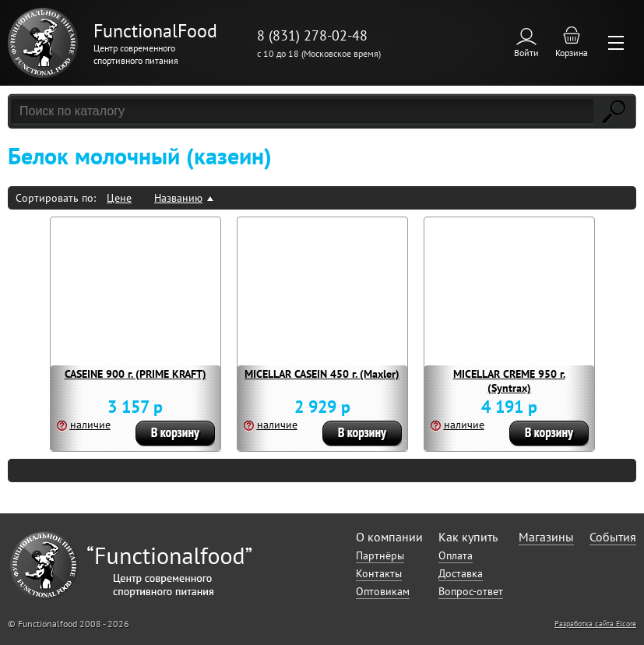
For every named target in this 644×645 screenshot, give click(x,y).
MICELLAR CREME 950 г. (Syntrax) (509, 381)
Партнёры (380, 555)
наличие (90, 425)
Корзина (572, 53)
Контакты (379, 573)
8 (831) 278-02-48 (312, 35)
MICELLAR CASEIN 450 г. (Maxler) (322, 374)
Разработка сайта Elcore (595, 624)
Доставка (461, 573)
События (613, 537)
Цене (119, 198)
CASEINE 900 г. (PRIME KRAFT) (135, 374)
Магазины (546, 537)
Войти (526, 53)
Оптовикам (383, 591)
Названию (178, 198)
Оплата (456, 555)
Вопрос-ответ (471, 591)
